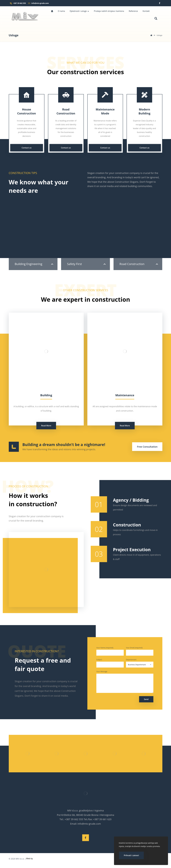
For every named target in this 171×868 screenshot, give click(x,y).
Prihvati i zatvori (131, 855)
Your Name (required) (110, 652)
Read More (46, 425)
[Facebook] (160, 3)
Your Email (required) (140, 652)
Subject (110, 664)
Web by (30, 862)
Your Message (125, 684)
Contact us (27, 148)
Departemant (140, 664)
